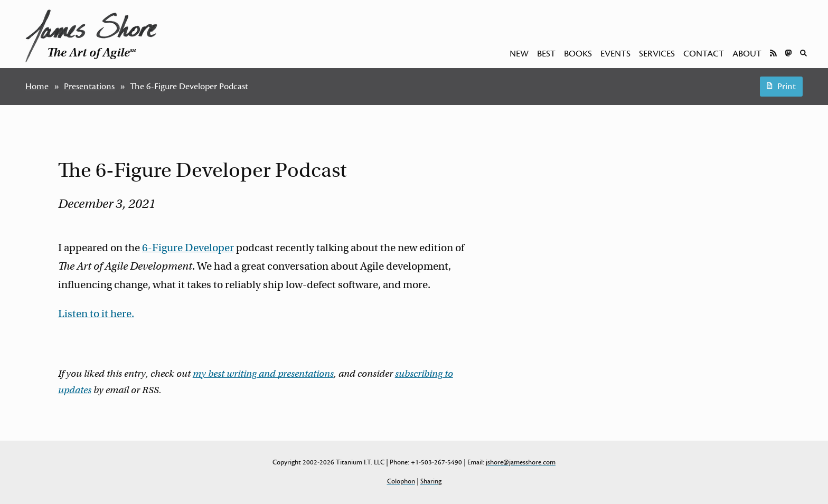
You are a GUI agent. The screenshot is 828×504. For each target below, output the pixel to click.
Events (615, 54)
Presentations (89, 87)
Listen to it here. (96, 314)
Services (657, 54)
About (747, 54)
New (519, 54)
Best (546, 54)
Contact (704, 54)
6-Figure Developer (188, 248)
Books (578, 54)
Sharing (431, 481)
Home (37, 87)
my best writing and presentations (263, 374)
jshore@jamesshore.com (521, 462)
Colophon (401, 481)
